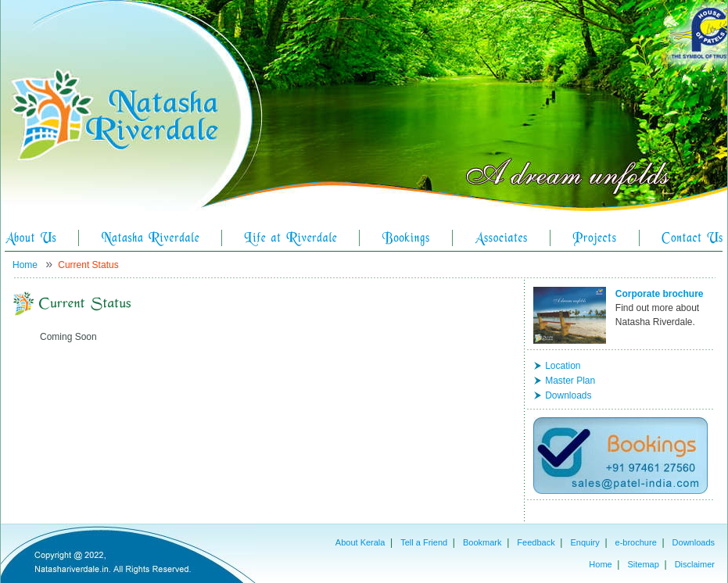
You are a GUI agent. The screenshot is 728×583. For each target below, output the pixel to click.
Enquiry (585, 542)
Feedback (536, 542)
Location (563, 366)
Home (25, 265)
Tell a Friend (424, 542)
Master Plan (570, 381)
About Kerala (360, 542)
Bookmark (482, 542)
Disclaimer (695, 564)
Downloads (568, 395)
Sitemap (643, 564)
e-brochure (636, 542)
